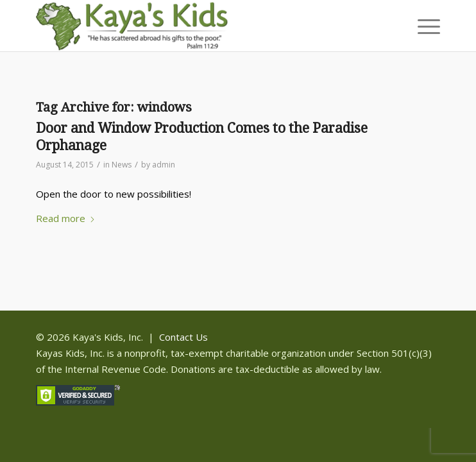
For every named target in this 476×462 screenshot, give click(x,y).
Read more (66, 218)
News (122, 165)
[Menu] (422, 26)
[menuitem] (422, 26)
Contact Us (183, 337)
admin (164, 165)
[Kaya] (198, 26)
